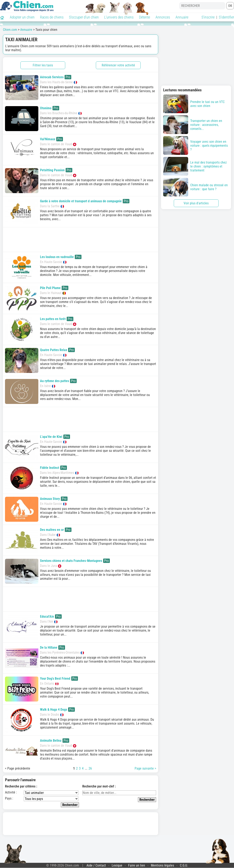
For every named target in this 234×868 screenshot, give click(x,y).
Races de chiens (52, 17)
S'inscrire (208, 17)
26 (90, 768)
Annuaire (182, 17)
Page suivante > (145, 768)
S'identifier (226, 17)
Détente (145, 17)
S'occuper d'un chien (84, 17)
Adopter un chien (22, 17)
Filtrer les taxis (43, 65)
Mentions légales (162, 865)
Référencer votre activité (118, 65)
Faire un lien (137, 865)
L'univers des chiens (119, 17)
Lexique (117, 865)
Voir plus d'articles (196, 203)
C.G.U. (184, 865)
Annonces (163, 17)
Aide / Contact (96, 865)
